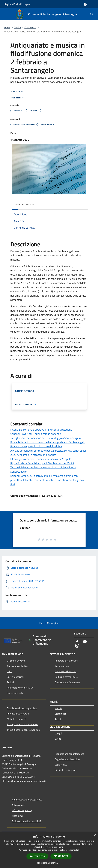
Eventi (58, 739)
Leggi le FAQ (61, 765)
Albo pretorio (19, 805)
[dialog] (49, 850)
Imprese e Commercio (18, 714)
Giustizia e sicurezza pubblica (22, 708)
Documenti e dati (16, 693)
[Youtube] (85, 642)
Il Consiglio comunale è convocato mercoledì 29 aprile (41, 459)
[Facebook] (77, 642)
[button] (49, 863)
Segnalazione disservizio (67, 759)
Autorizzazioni (62, 666)
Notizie (58, 708)
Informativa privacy (22, 810)
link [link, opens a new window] (78, 850)
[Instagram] (77, 646)
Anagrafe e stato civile (66, 661)
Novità (17, 27)
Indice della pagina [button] (24, 204)
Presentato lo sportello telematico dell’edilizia (36, 446)
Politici (10, 682)
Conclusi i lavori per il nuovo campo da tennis (36, 434)
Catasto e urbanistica (66, 671)
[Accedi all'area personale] (85, 4)
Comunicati (30, 27)
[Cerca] (92, 14)
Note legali (17, 816)
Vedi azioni (18, 98)
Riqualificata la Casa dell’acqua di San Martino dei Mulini (42, 463)
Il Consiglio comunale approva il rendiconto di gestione (41, 430)
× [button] (95, 835)
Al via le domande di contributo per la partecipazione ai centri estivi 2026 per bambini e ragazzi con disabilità (48, 453)
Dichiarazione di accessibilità (27, 821)
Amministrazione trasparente (27, 800)
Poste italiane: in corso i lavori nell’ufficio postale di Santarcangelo (48, 442)
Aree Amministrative (18, 666)
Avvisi (58, 719)
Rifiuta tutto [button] (61, 856)
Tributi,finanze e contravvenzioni (24, 730)
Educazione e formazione (67, 682)
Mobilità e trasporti (17, 719)
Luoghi (58, 733)
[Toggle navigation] (6, 14)
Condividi (18, 92)
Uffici (10, 671)
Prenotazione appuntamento (69, 754)
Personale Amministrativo (20, 688)
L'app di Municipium (49, 623)
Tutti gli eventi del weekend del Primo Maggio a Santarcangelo (46, 438)
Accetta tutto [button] (37, 856)
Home (7, 27)
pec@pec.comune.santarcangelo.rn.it (26, 781)
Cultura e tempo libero (66, 677)
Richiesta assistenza (65, 770)
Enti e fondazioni (15, 677)
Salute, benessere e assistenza (23, 724)
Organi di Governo (16, 661)
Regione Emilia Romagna (17, 4)
